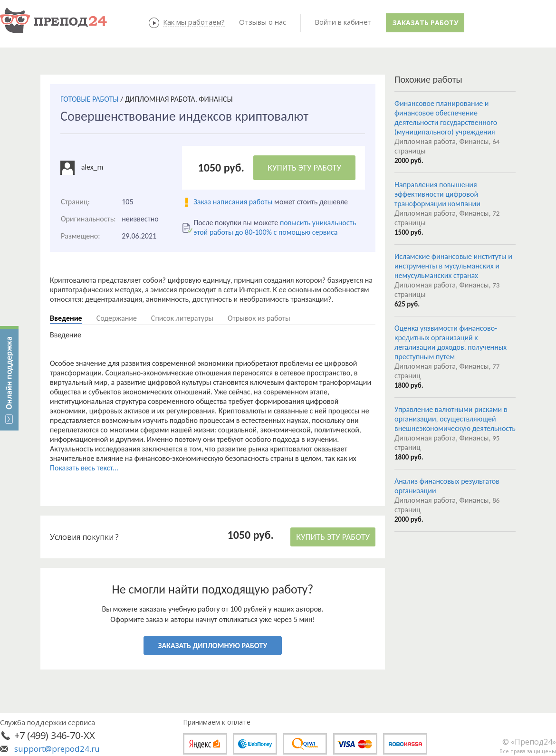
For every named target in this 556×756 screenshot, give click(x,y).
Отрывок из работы (259, 318)
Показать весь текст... (84, 468)
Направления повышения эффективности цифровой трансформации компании (437, 194)
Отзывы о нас (263, 22)
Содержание (117, 318)
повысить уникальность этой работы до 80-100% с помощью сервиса (275, 227)
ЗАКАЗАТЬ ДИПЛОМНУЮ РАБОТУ (213, 646)
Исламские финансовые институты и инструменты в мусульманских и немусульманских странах (453, 266)
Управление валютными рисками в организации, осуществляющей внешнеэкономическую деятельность (455, 419)
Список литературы (182, 318)
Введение (66, 318)
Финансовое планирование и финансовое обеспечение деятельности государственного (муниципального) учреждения (446, 118)
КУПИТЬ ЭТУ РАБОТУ (304, 168)
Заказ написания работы (233, 202)
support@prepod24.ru (57, 749)
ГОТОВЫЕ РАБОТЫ (89, 99)
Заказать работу (425, 23)
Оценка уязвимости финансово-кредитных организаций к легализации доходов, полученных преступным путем (451, 342)
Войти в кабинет (343, 22)
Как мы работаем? (194, 22)
